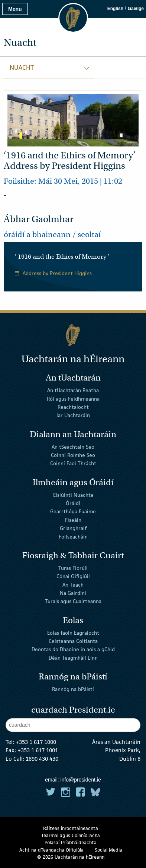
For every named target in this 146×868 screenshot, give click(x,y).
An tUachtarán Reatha (73, 390)
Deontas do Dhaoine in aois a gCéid (73, 649)
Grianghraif (73, 528)
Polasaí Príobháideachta (71, 842)
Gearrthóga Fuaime (73, 511)
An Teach (73, 584)
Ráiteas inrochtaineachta (71, 828)
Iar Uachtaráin (73, 415)
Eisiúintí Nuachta (73, 495)
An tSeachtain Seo (73, 446)
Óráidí (73, 503)
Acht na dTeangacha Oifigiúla (51, 850)
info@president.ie (81, 780)
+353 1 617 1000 (36, 742)
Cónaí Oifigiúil (73, 576)
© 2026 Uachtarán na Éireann (71, 857)
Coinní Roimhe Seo (73, 455)
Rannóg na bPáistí (73, 689)
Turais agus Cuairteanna (73, 601)
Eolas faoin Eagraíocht (73, 632)
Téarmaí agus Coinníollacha (71, 835)
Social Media (108, 850)
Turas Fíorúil (73, 568)
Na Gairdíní (73, 593)
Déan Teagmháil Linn (73, 657)
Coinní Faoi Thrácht (73, 463)
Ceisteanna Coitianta (73, 641)
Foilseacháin (73, 536)
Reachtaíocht (73, 407)
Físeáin (73, 520)
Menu (15, 9)
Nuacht (22, 67)
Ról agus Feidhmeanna (73, 398)
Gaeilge (136, 9)
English (115, 9)
